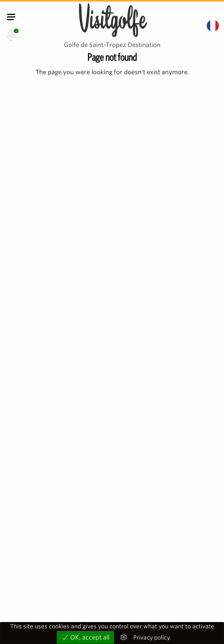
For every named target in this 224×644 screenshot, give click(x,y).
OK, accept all (85, 637)
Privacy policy (152, 638)
